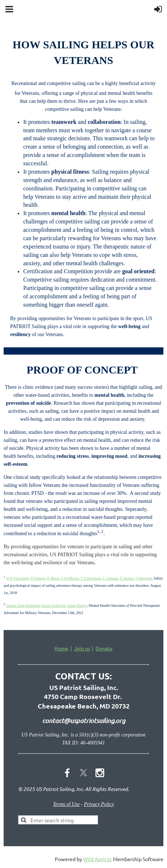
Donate (104, 648)
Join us (82, 648)
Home (61, 648)
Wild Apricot (97, 859)
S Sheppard (144, 578)
